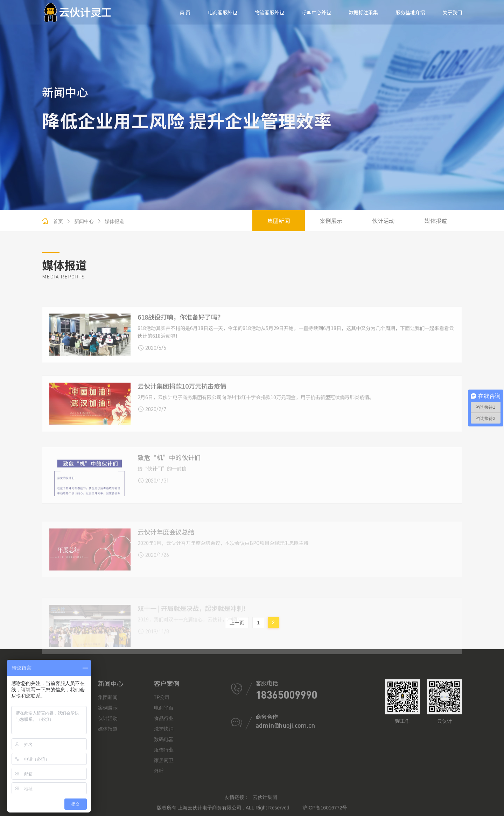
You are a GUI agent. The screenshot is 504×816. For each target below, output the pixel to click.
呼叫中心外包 (316, 12)
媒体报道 (111, 221)
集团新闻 (279, 221)
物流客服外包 (269, 12)
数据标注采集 (363, 12)
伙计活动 (383, 221)
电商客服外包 (223, 12)
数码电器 (164, 791)
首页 (58, 221)
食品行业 (164, 770)
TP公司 (162, 749)
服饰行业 (164, 802)
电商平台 (164, 760)
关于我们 (452, 12)
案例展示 (331, 221)
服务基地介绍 (410, 12)
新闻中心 (80, 221)
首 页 (185, 12)
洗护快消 (164, 781)
